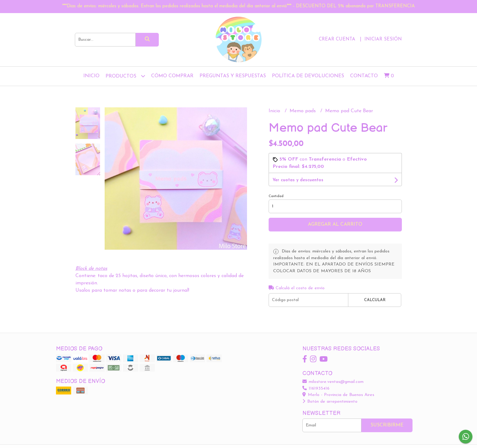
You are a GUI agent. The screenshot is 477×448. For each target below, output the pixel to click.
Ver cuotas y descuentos (298, 180)
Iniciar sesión (383, 39)
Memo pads (303, 111)
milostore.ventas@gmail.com (333, 382)
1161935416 (316, 389)
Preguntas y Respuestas (233, 76)
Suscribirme (387, 425)
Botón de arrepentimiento (330, 402)
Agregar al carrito (335, 224)
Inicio (91, 76)
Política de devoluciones (308, 76)
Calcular (375, 300)
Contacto (364, 76)
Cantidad (276, 196)
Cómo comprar (172, 76)
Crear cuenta (337, 39)
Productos (125, 76)
